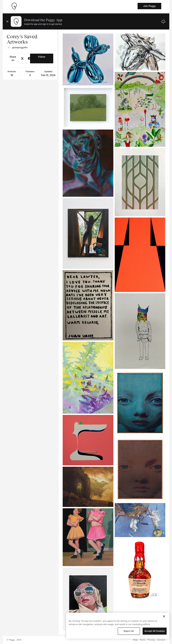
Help (135, 640)
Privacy (151, 640)
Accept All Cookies (155, 631)
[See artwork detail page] (88, 59)
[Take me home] (14, 6)
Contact (161, 640)
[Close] (164, 616)
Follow (42, 57)
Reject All (129, 631)
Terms (143, 640)
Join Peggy (149, 6)
